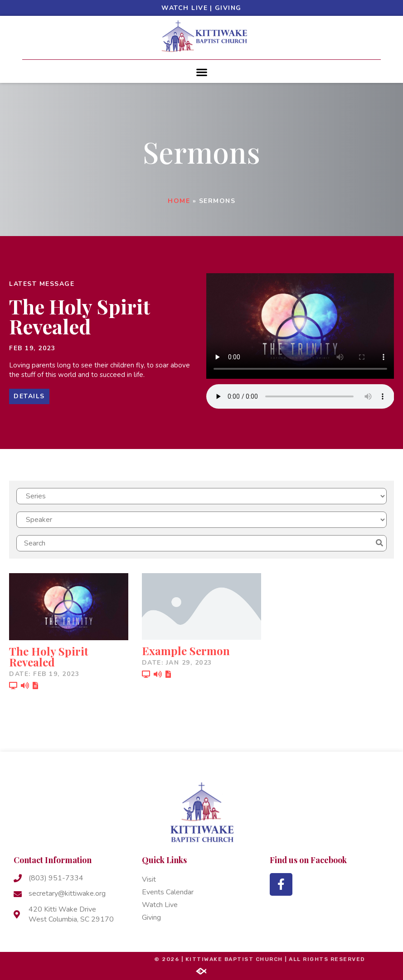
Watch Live (185, 8)
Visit (149, 879)
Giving (228, 8)
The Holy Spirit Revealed (80, 316)
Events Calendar (168, 892)
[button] (201, 72)
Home (179, 201)
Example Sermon (186, 651)
